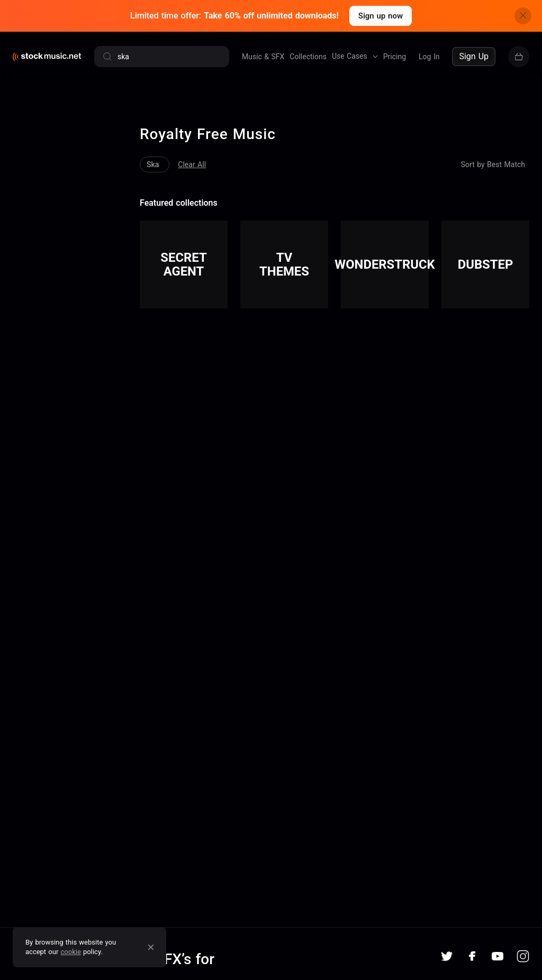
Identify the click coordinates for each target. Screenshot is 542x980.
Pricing (395, 57)
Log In (429, 57)
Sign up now (381, 16)
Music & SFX (263, 57)
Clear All (154, 143)
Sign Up (474, 56)
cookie (71, 952)
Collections (308, 57)
